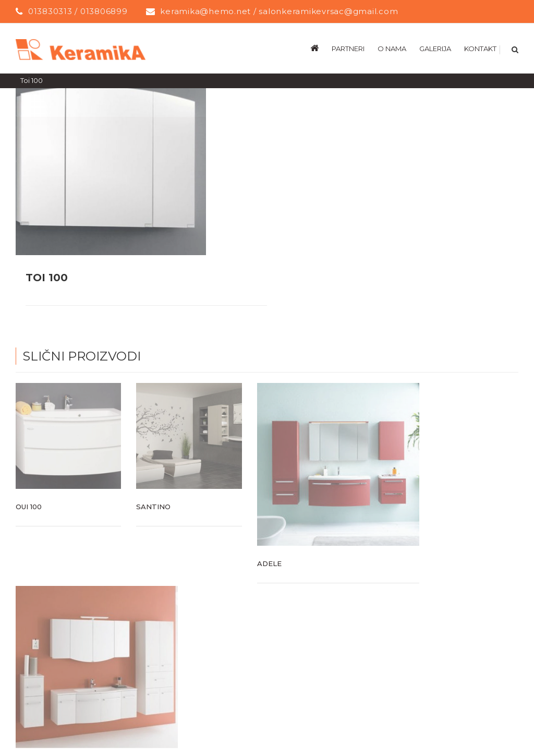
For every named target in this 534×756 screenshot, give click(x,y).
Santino (153, 506)
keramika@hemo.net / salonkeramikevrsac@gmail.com (279, 11)
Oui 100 (29, 506)
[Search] (514, 48)
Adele (269, 563)
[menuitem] (321, 48)
